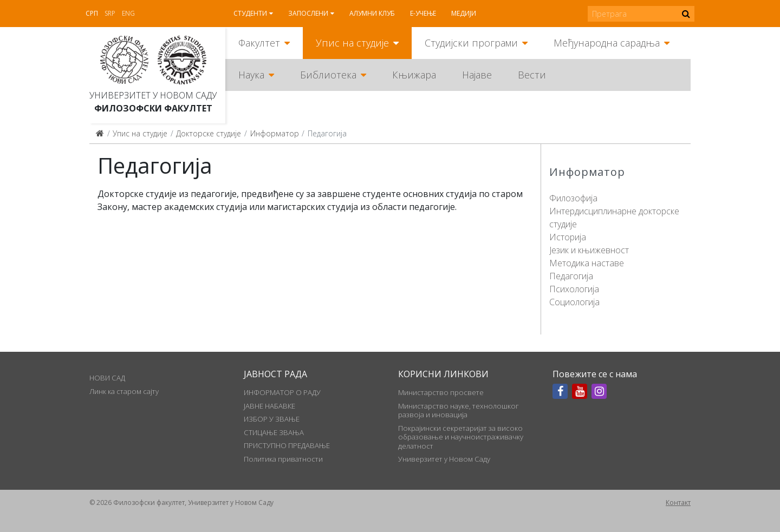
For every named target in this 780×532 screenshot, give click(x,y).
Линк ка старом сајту (124, 391)
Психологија (574, 289)
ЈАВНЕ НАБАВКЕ (269, 406)
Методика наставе (587, 263)
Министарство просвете (441, 392)
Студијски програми (471, 43)
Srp (110, 13)
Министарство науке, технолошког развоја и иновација (459, 410)
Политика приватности (283, 459)
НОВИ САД (107, 378)
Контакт (678, 503)
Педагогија (571, 276)
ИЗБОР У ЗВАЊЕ (272, 419)
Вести (532, 75)
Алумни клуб (372, 13)
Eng (128, 13)
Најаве (477, 75)
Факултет (259, 43)
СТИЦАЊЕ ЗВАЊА (274, 432)
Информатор (275, 133)
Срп (92, 13)
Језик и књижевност (589, 250)
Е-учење (423, 13)
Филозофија (573, 198)
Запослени (308, 13)
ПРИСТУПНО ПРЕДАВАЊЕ (287, 445)
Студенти (250, 13)
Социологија (574, 302)
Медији (464, 13)
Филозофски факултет (153, 108)
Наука (251, 75)
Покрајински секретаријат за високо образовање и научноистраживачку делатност (461, 437)
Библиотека (328, 75)
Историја (568, 237)
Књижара (414, 75)
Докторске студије (209, 133)
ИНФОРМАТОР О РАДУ (282, 392)
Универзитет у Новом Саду (153, 95)
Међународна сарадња (607, 43)
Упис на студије (352, 43)
